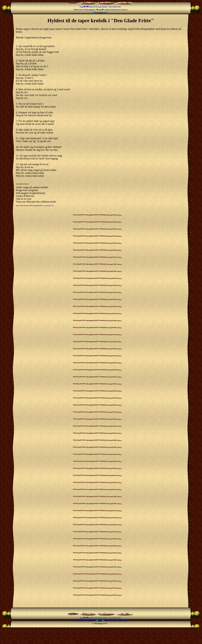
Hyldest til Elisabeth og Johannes (115, 10)
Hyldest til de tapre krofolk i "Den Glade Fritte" (105, 7)
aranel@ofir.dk (49, 206)
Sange (82, 7)
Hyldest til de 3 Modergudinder (86, 10)
